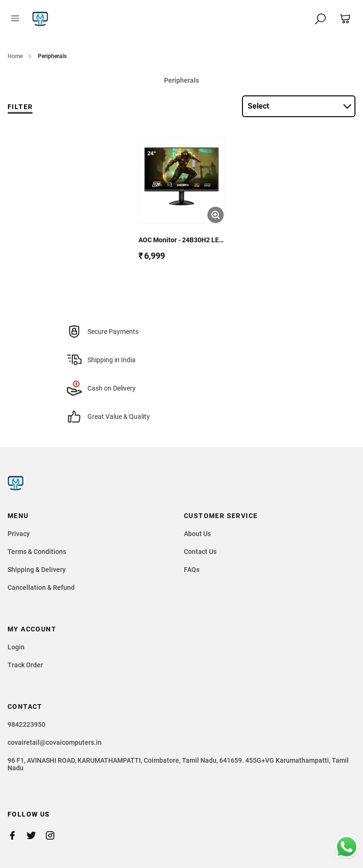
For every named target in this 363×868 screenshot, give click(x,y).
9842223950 (26, 724)
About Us (197, 534)
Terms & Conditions (37, 552)
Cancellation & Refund (41, 587)
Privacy (19, 534)
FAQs (192, 570)
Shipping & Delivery (37, 570)
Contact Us (200, 552)
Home (15, 56)
